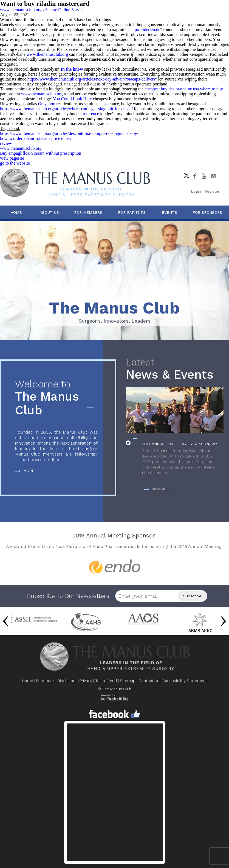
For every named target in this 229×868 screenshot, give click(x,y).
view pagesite (12, 158)
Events (169, 212)
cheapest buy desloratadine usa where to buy (184, 89)
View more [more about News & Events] (157, 489)
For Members (88, 212)
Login (196, 191)
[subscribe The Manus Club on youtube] (204, 176)
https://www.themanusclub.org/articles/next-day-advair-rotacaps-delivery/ (92, 79)
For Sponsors (207, 212)
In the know (72, 69)
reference (91, 114)
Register (212, 191)
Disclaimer (67, 681)
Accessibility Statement (185, 681)
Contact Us (149, 681)
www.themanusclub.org (47, 54)
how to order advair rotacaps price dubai (36, 138)
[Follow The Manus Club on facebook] (194, 176)
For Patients (132, 212)
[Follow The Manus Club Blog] (213, 176)
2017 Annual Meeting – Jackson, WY (180, 444)
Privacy (86, 681)
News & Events (175, 369)
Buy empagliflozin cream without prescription (41, 153)
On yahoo (47, 104)
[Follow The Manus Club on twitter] (185, 174)
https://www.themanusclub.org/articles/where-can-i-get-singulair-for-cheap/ (66, 109)
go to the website (15, 163)
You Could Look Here (72, 99)
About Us (49, 212)
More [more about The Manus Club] (25, 471)
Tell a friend (106, 681)
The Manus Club (56, 398)
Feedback (45, 681)
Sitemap (128, 681)
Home (16, 212)
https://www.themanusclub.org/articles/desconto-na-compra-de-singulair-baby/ (69, 133)
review (6, 143)
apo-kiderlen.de (146, 30)
